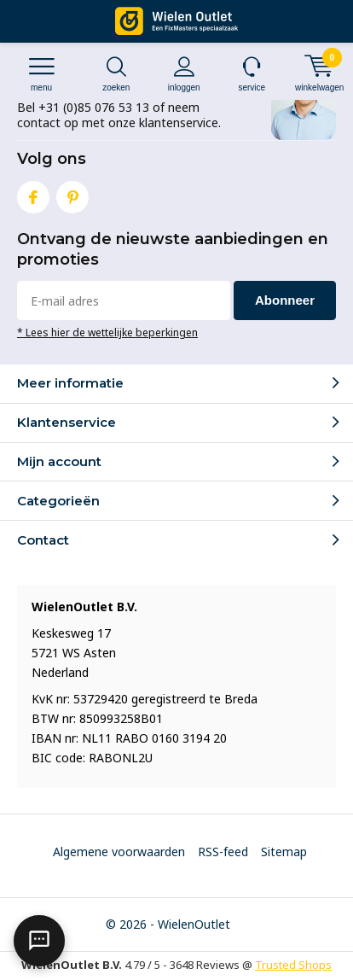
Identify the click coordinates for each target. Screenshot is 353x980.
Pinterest (72, 193)
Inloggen (185, 74)
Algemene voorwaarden (119, 852)
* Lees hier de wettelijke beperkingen (107, 332)
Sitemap (284, 852)
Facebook (33, 193)
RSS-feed (223, 852)
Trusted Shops (293, 965)
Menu (41, 74)
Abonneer (285, 300)
